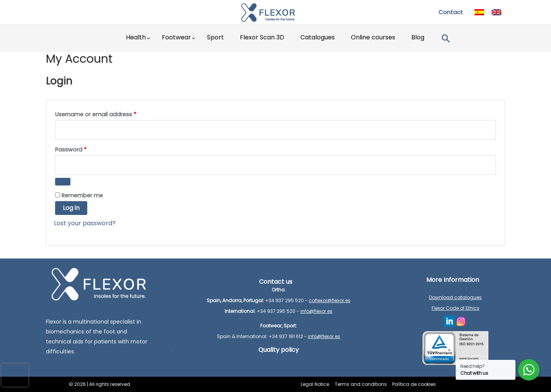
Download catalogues (455, 297)
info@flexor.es (316, 311)
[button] (446, 38)
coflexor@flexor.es (330, 300)
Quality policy (279, 350)
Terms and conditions (361, 384)
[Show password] (63, 182)
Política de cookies (413, 384)
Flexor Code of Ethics (456, 308)
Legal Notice (316, 384)
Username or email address (97, 115)
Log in (71, 208)
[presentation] (15, 375)
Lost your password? (85, 223)
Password (73, 149)
